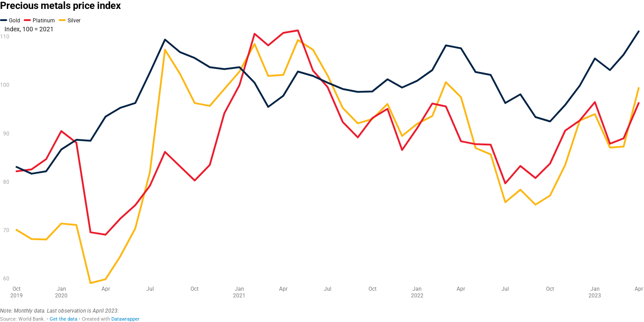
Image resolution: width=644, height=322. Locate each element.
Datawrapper (125, 319)
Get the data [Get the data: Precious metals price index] (64, 319)
